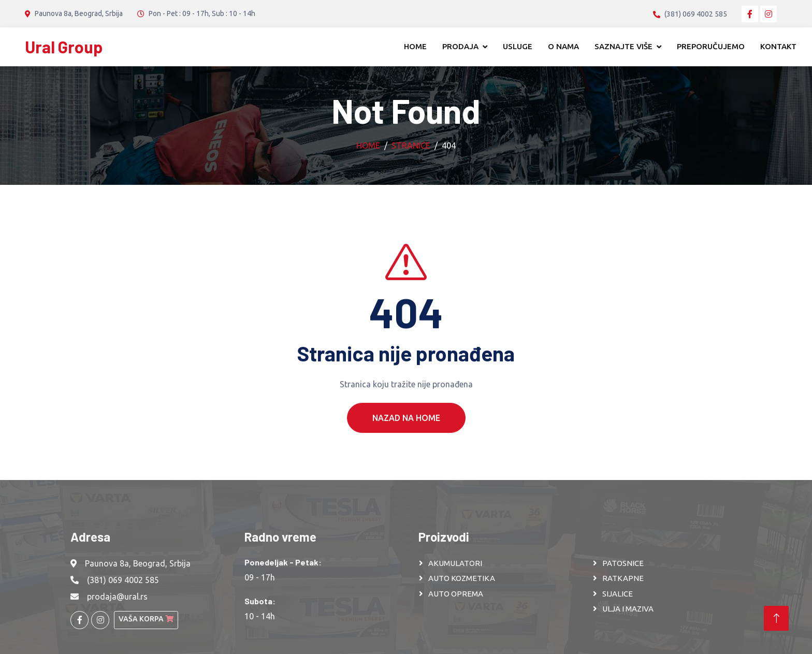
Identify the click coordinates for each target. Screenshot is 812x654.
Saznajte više (624, 46)
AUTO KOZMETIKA (462, 578)
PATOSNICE (623, 563)
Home (415, 46)
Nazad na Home (406, 436)
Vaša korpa (146, 619)
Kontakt (778, 46)
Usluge (518, 46)
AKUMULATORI (455, 563)
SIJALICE (618, 594)
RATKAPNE (623, 578)
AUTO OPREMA (456, 594)
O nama (563, 46)
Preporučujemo (711, 46)
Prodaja (460, 46)
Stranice (411, 146)
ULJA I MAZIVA (628, 609)
